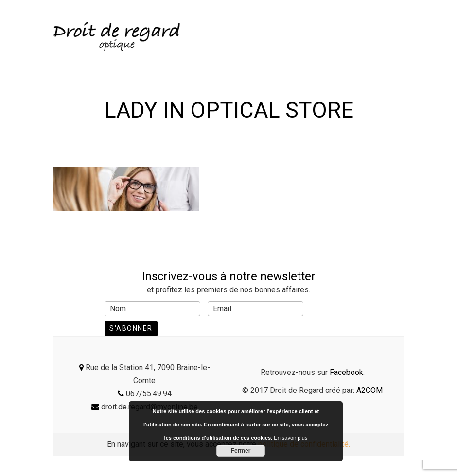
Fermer (241, 451)
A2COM (369, 390)
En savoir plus (290, 438)
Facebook (346, 372)
